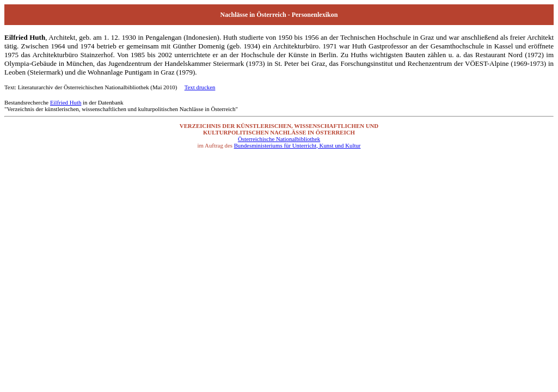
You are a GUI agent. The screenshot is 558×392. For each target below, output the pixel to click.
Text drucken (200, 87)
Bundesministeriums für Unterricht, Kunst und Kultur (298, 145)
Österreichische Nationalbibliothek (279, 139)
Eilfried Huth (66, 102)
